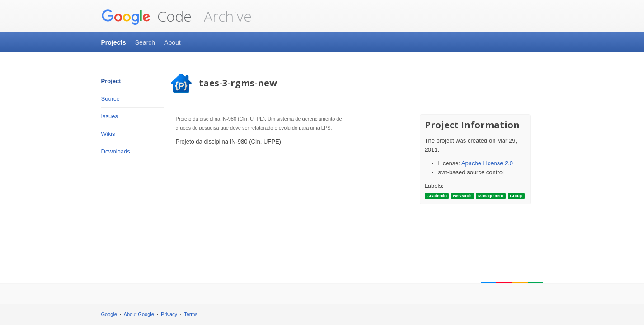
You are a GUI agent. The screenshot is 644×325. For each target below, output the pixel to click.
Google (109, 314)
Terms (191, 314)
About (172, 42)
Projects (114, 42)
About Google (139, 314)
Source (110, 99)
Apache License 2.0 (487, 163)
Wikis (108, 134)
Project (111, 81)
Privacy (169, 314)
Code (146, 16)
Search (145, 42)
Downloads (116, 151)
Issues (110, 116)
